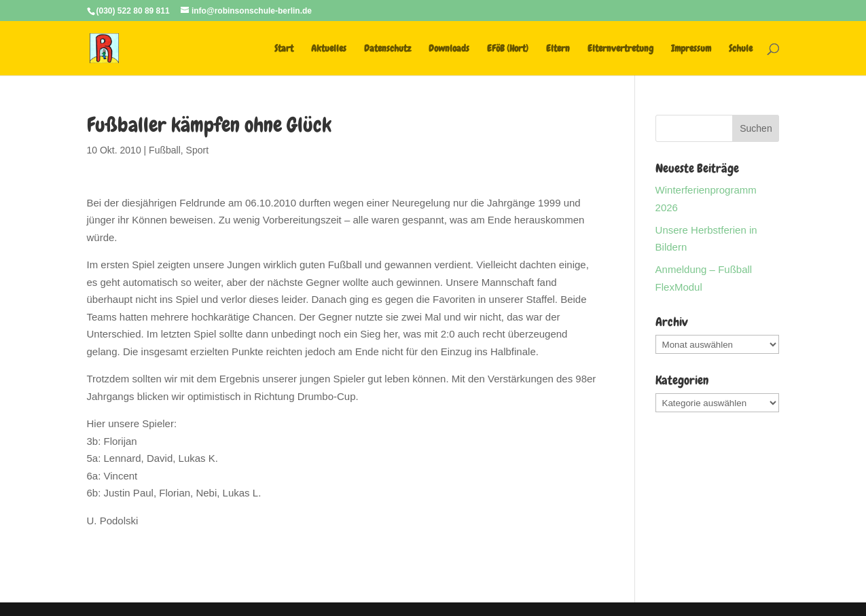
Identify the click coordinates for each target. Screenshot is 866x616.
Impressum (691, 49)
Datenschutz (387, 49)
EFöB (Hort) (508, 49)
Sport (197, 150)
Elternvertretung (620, 49)
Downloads (449, 49)
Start (284, 49)
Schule (741, 49)
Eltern (558, 49)
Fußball (165, 150)
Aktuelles (329, 49)
